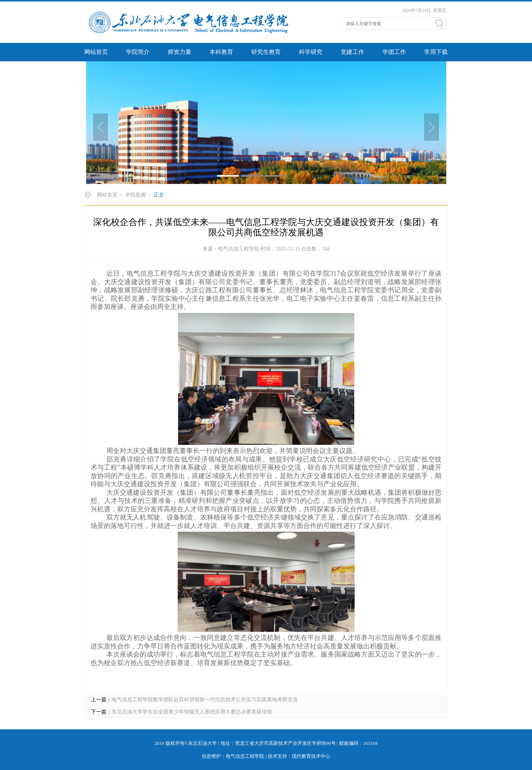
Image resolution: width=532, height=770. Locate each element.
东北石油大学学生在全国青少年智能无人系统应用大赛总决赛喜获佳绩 (192, 712)
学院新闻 (136, 195)
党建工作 (352, 52)
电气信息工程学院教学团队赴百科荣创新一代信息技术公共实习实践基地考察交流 (205, 700)
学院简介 (138, 52)
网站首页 (96, 52)
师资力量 (180, 52)
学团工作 (394, 52)
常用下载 (436, 52)
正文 (159, 195)
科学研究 (311, 52)
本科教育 (221, 52)
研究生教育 (266, 52)
